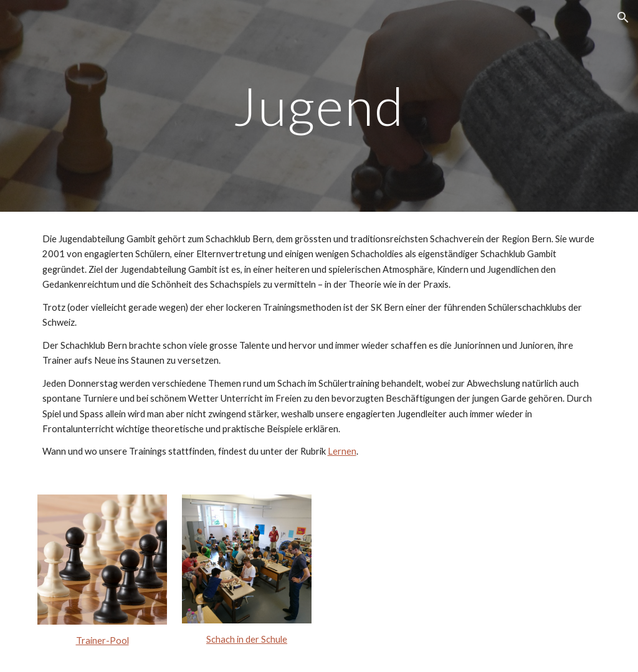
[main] (319, 106)
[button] (623, 17)
